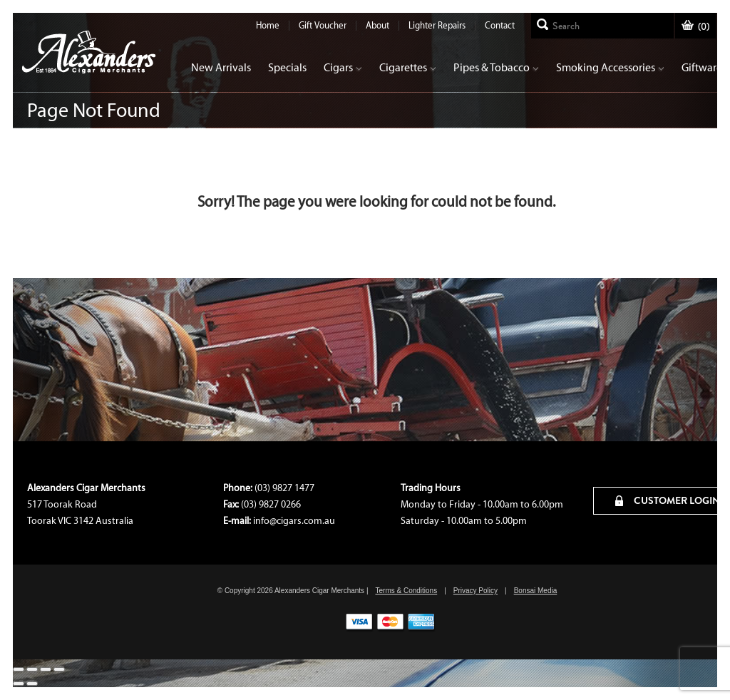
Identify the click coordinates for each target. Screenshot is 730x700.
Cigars (343, 67)
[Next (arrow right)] (32, 684)
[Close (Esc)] (19, 669)
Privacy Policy (475, 591)
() (695, 27)
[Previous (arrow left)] (19, 684)
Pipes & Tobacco (496, 67)
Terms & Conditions (406, 591)
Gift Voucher (323, 25)
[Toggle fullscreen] (46, 669)
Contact (500, 25)
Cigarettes (408, 67)
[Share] (32, 669)
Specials (287, 67)
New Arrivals (221, 67)
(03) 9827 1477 (284, 488)
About (377, 25)
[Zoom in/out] (59, 669)
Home (268, 25)
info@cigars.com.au (294, 521)
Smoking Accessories (610, 67)
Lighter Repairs (437, 25)
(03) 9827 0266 (271, 504)
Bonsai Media (536, 591)
